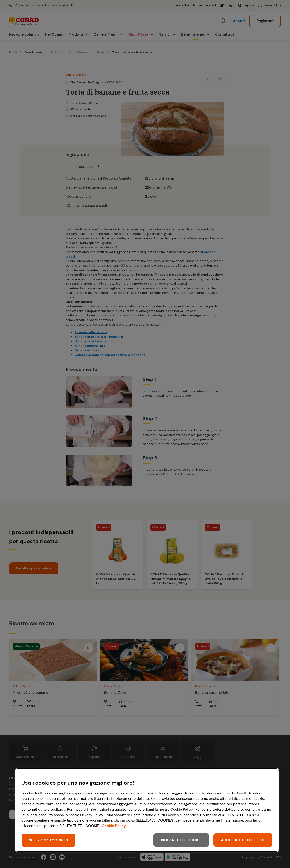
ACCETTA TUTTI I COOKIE (243, 840)
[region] (147, 810)
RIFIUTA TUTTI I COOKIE (181, 840)
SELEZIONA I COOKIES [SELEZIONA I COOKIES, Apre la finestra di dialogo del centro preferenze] (48, 840)
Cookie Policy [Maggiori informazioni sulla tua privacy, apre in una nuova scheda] (114, 826)
